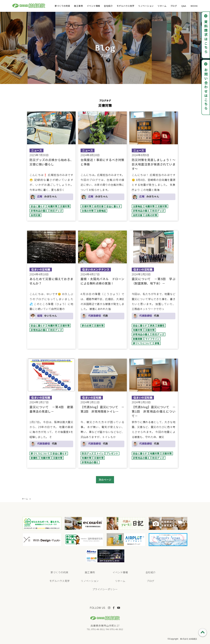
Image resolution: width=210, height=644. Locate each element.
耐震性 (161, 326)
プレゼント (112, 453)
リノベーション (146, 6)
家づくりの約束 (62, 6)
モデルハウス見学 (126, 6)
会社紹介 (108, 6)
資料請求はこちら (206, 37)
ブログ (174, 6)
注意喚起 (101, 211)
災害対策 (65, 206)
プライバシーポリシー (105, 589)
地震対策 (52, 206)
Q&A (184, 6)
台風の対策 (88, 211)
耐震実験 (138, 339)
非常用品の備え (39, 211)
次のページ (105, 480)
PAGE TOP (203, 633)
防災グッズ (56, 211)
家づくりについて (142, 343)
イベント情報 (93, 6)
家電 (157, 343)
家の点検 (86, 326)
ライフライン (152, 339)
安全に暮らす (38, 206)
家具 (152, 326)
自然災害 (35, 215)
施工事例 (78, 6)
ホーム (25, 499)
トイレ (100, 453)
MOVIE (194, 6)
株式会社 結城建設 (189, 639)
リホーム (162, 6)
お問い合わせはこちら (206, 89)
